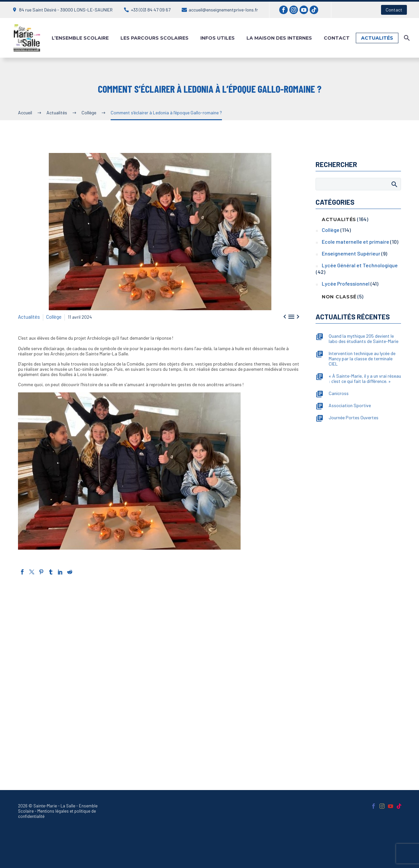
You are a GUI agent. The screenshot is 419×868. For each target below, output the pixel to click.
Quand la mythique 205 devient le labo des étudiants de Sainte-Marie (364, 339)
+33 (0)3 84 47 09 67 (151, 10)
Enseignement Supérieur (351, 253)
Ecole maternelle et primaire (355, 242)
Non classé (339, 297)
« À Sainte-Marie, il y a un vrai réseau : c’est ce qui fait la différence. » (365, 379)
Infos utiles (218, 38)
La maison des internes (279, 38)
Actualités (377, 38)
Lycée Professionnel (346, 283)
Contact (394, 10)
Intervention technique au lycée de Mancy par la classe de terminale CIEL (362, 359)
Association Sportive (350, 406)
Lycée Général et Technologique (360, 265)
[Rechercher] (406, 38)
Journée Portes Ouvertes (354, 418)
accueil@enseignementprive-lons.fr (223, 10)
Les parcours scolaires (155, 38)
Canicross (339, 393)
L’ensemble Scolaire (80, 38)
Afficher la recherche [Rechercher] (394, 184)
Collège (52, 316)
